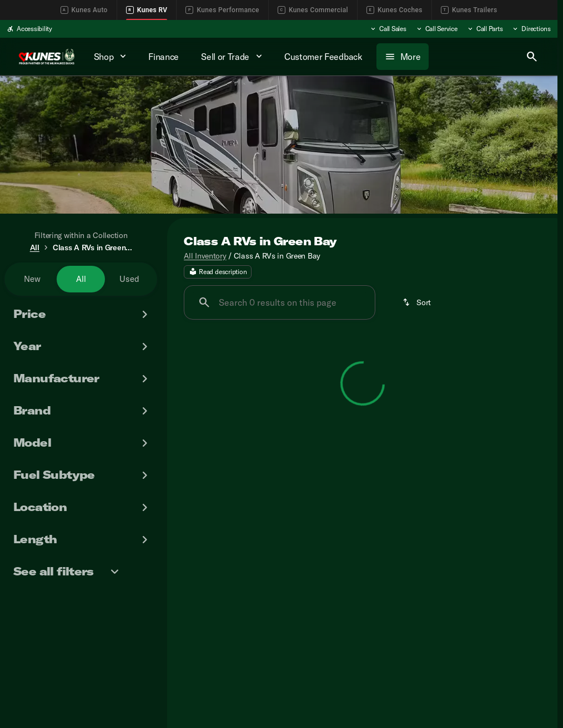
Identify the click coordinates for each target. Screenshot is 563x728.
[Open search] (532, 57)
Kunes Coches (394, 10)
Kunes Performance (222, 10)
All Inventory (205, 256)
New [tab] (32, 279)
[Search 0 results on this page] (280, 303)
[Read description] (218, 272)
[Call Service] (436, 29)
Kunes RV (147, 10)
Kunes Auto (84, 10)
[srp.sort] (418, 303)
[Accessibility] (29, 29)
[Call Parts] (485, 29)
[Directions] (531, 29)
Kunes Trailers (469, 10)
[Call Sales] (388, 29)
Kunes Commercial (313, 10)
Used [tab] (129, 279)
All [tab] (81, 279)
